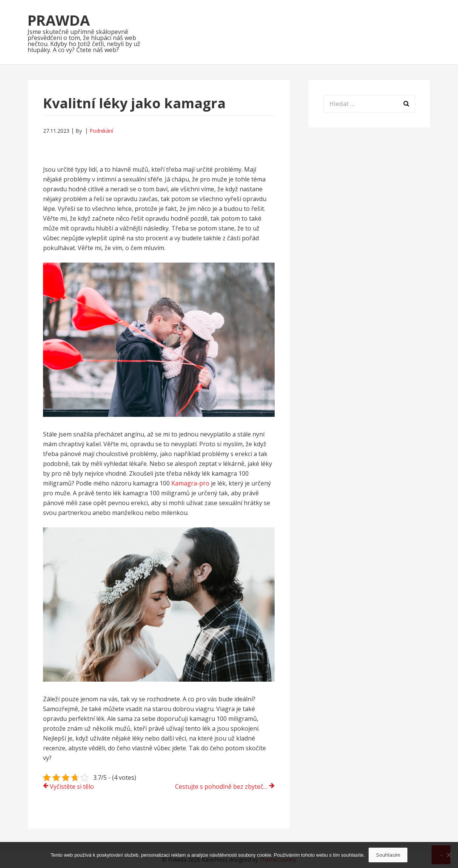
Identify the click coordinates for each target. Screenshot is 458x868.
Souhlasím (388, 855)
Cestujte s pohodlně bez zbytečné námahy (225, 787)
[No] (449, 855)
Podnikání (101, 131)
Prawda (59, 20)
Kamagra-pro (190, 483)
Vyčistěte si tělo (72, 787)
